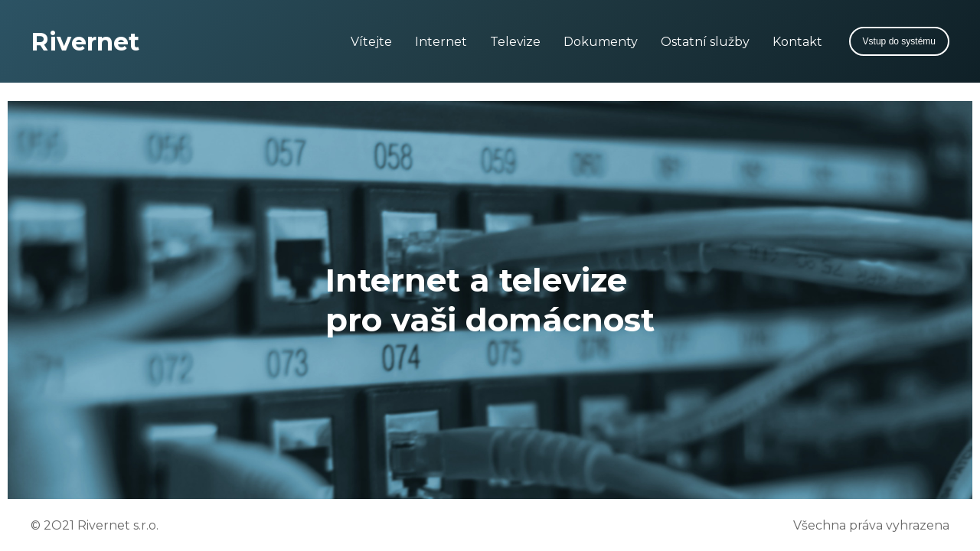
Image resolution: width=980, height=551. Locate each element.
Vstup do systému (899, 41)
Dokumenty (601, 42)
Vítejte (371, 42)
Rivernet (85, 42)
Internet (441, 42)
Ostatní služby (705, 42)
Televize (515, 42)
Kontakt (797, 42)
